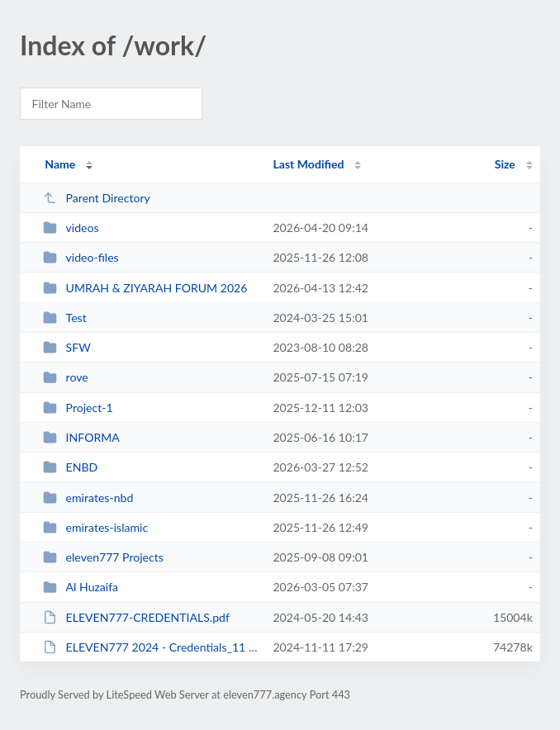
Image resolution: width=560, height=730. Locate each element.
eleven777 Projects (103, 557)
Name (60, 164)
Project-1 (78, 408)
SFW (67, 347)
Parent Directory (97, 198)
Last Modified (308, 164)
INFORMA (81, 437)
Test (65, 318)
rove (66, 377)
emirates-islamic (95, 527)
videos (71, 228)
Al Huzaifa (81, 587)
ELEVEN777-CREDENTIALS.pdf (136, 617)
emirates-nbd (88, 498)
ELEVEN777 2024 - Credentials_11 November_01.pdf (150, 647)
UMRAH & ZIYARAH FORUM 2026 (145, 288)
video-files (81, 257)
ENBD (70, 467)
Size (505, 164)
